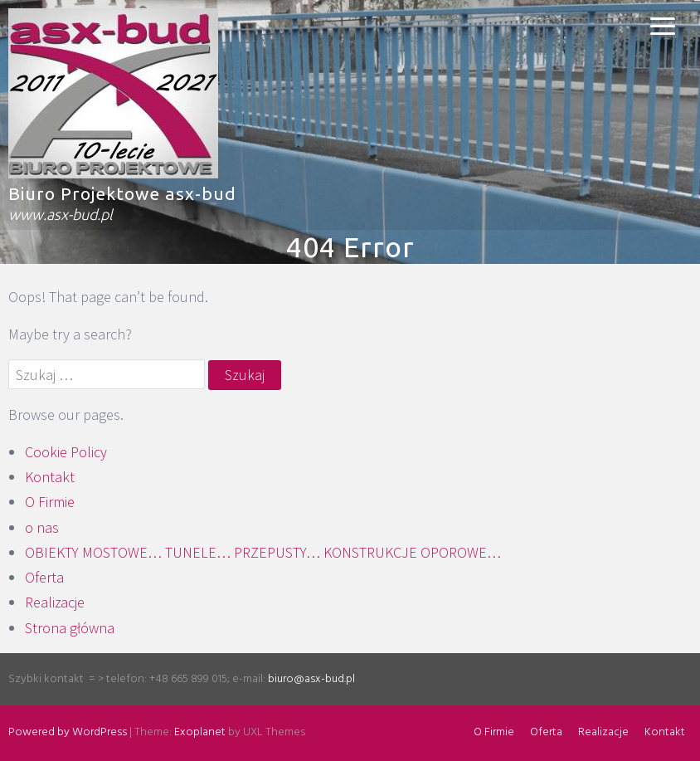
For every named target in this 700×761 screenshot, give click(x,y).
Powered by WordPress (68, 732)
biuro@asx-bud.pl (311, 679)
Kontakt (50, 477)
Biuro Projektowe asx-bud (122, 193)
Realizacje (55, 602)
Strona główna (70, 628)
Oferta (44, 577)
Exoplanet (200, 732)
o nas (42, 527)
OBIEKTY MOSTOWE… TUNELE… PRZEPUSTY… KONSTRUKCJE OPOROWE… (263, 552)
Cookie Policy (66, 452)
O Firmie (50, 502)
